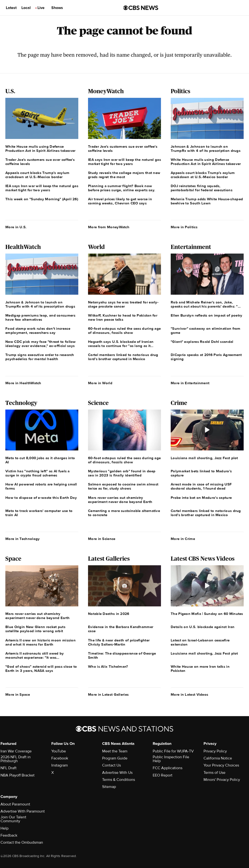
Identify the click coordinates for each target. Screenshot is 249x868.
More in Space (18, 694)
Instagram (60, 765)
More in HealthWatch (23, 383)
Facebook (60, 758)
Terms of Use (214, 773)
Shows (57, 8)
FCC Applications (168, 768)
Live (41, 8)
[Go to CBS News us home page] (141, 8)
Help (4, 828)
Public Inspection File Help (171, 759)
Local (26, 8)
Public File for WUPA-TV (173, 751)
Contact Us (111, 765)
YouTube (59, 751)
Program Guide (115, 758)
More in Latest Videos (189, 694)
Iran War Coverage (16, 751)
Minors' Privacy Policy (222, 780)
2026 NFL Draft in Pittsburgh (16, 759)
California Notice (218, 758)
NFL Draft (9, 768)
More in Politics (184, 227)
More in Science (102, 539)
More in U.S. (16, 227)
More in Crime (183, 539)
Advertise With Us (117, 773)
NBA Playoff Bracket (18, 775)
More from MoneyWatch (109, 227)
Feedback (9, 835)
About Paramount (15, 804)
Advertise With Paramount (23, 811)
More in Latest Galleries (108, 694)
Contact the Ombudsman (22, 842)
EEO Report (163, 775)
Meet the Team (115, 751)
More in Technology (22, 539)
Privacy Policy (215, 751)
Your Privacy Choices (221, 765)
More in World (100, 383)
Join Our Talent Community (13, 819)
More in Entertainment (190, 383)
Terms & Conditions (119, 780)
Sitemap (109, 787)
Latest (11, 8)
